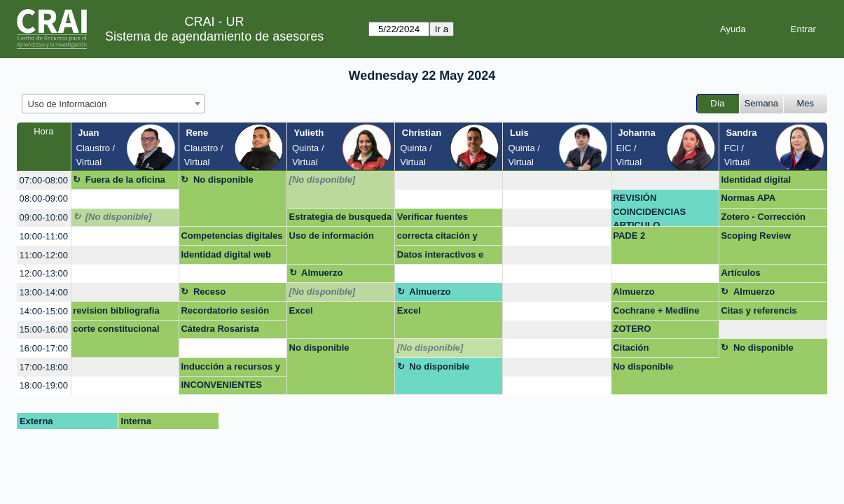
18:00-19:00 (44, 385)
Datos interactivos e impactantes (441, 257)
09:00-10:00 (44, 217)
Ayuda (733, 29)
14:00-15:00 (44, 311)
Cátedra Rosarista (220, 329)
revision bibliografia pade (116, 313)
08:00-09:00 (44, 198)
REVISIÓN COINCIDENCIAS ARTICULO (649, 210)
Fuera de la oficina (125, 180)
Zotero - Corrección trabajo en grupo (763, 219)
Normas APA (748, 198)
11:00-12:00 (44, 255)
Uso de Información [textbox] (68, 104)
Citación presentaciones (646, 350)
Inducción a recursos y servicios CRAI (230, 369)
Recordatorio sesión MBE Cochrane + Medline (225, 313)
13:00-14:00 (44, 292)
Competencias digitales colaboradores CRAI (231, 238)
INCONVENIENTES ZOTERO (221, 387)
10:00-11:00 (44, 236)
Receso (209, 292)
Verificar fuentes (433, 217)
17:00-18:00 (44, 367)
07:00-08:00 (44, 180)
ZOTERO (632, 329)
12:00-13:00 (44, 273)
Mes (806, 103)
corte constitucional (116, 329)
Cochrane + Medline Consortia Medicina (656, 313)
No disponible (223, 180)
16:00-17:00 (44, 348)
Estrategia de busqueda (341, 217)
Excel (301, 310)
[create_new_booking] (449, 180)
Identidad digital (756, 180)
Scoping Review (756, 236)
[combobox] (113, 104)
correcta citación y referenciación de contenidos (437, 238)
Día (717, 103)
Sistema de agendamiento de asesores (214, 36)
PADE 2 (629, 236)
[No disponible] (323, 180)
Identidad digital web (226, 254)
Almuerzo (322, 273)
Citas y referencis (759, 310)
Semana (761, 103)
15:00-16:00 (44, 329)
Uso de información (332, 236)
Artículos (740, 273)
